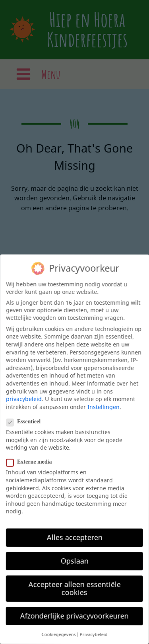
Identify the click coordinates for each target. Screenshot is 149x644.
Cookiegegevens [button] (57, 634)
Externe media (32, 462)
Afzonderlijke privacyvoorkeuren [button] (73, 616)
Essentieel (26, 422)
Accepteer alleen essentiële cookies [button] (73, 588)
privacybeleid (24, 398)
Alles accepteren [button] (74, 537)
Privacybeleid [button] (92, 635)
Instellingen (104, 407)
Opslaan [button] (74, 561)
